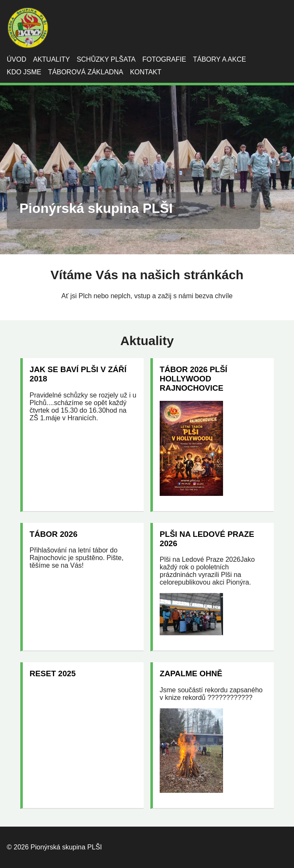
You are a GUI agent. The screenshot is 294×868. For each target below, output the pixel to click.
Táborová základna (86, 72)
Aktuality (51, 59)
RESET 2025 (53, 673)
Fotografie (164, 59)
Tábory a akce (220, 59)
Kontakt (146, 72)
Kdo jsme (24, 72)
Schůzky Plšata (106, 59)
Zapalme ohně (191, 673)
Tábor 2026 (53, 534)
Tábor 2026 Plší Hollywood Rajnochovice (193, 379)
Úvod (16, 59)
